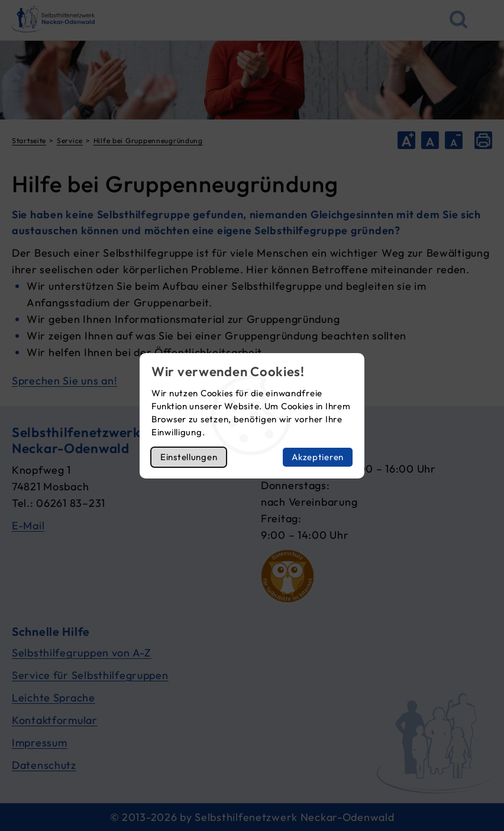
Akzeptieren (318, 457)
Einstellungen (189, 457)
